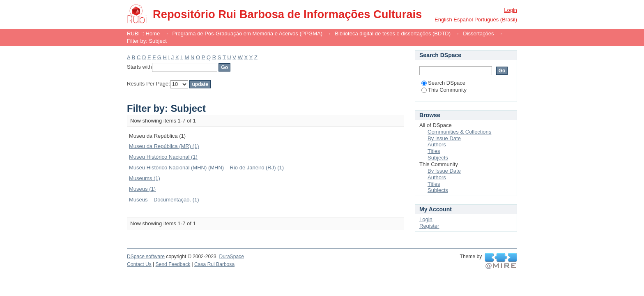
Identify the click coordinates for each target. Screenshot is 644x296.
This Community (444, 90)
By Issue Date (444, 138)
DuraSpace (231, 257)
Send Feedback (173, 264)
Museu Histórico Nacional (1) (163, 157)
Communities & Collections (459, 132)
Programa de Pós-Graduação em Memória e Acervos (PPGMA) (247, 34)
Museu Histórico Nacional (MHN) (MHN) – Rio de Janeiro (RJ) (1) (206, 168)
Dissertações (478, 34)
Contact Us (139, 264)
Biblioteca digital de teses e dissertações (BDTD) (393, 34)
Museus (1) (142, 189)
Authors (437, 145)
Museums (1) (145, 178)
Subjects (438, 158)
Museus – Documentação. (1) (164, 200)
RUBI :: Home (143, 34)
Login (511, 10)
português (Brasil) (496, 20)
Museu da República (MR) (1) (164, 146)
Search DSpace (443, 83)
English (443, 20)
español (463, 20)
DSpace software (146, 257)
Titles (434, 151)
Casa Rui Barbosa (214, 264)
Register (429, 226)
